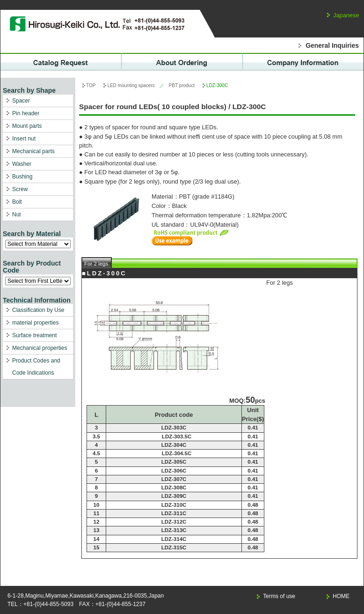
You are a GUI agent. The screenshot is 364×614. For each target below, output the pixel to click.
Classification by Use (38, 310)
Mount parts (27, 126)
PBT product (182, 85)
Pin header (26, 113)
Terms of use (279, 596)
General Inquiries (332, 45)
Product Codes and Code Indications (36, 367)
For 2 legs (96, 264)
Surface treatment (34, 335)
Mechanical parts (33, 151)
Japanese (346, 15)
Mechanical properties (40, 348)
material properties (35, 323)
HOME (341, 596)
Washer (22, 164)
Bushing (22, 177)
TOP (91, 85)
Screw (20, 189)
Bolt (17, 202)
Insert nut (24, 139)
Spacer (21, 101)
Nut (17, 215)
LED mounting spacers (131, 85)
